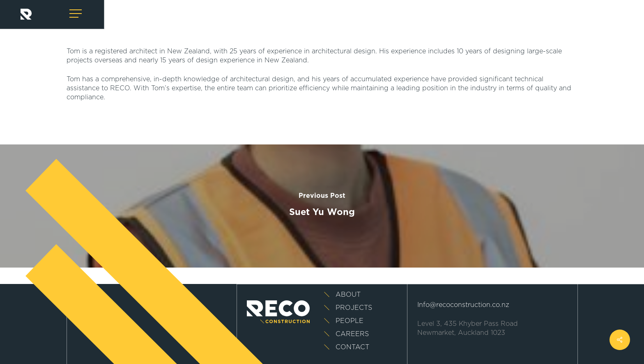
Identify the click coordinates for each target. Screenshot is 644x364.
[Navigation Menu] (76, 14)
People (350, 321)
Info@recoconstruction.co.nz (463, 305)
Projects (354, 308)
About (348, 295)
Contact (352, 347)
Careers (352, 334)
